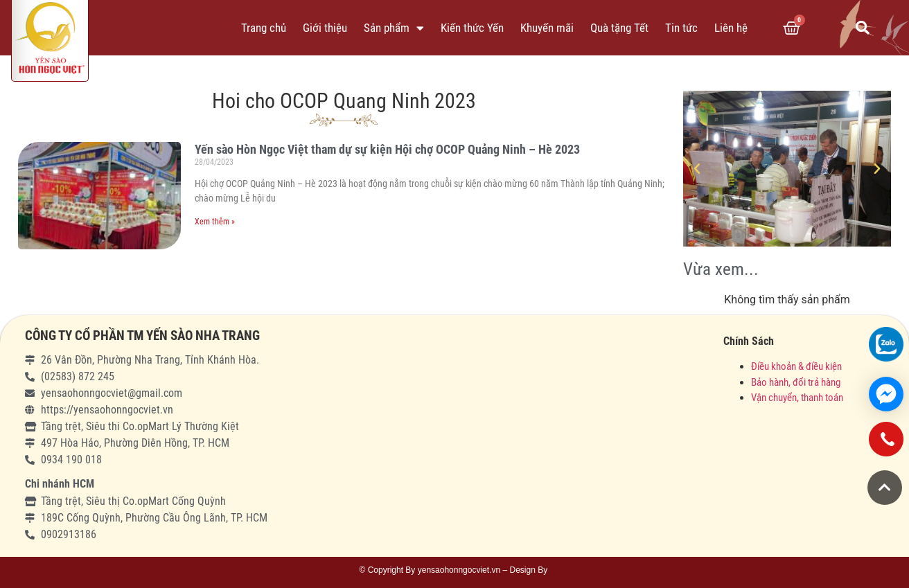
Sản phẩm (394, 28)
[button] (885, 488)
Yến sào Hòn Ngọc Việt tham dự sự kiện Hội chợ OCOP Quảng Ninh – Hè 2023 (387, 149)
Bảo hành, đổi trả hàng (796, 382)
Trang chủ (264, 28)
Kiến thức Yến (472, 28)
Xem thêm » (215, 222)
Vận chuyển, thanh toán (797, 398)
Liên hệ (731, 28)
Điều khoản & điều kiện (796, 366)
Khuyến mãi (547, 28)
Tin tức (681, 28)
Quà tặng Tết (619, 28)
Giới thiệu (325, 28)
